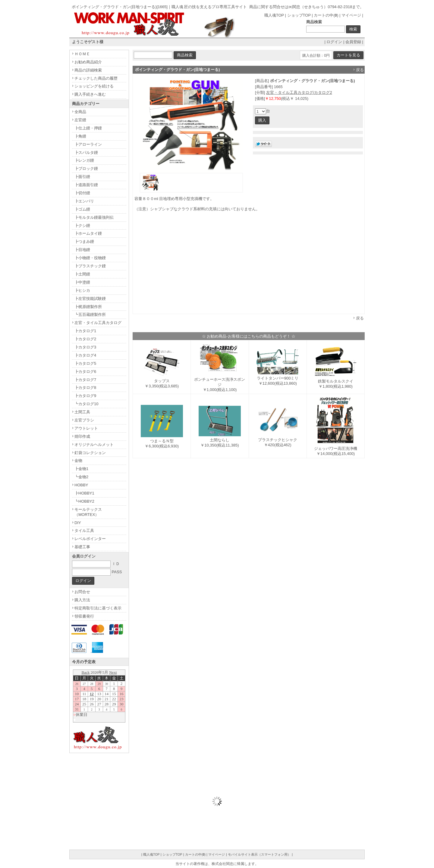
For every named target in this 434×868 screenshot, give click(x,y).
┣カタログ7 (85, 380)
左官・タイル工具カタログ (98, 323)
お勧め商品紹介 (88, 62)
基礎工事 (82, 547)
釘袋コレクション (90, 453)
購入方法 (82, 600)
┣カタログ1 (85, 331)
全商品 (80, 112)
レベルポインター (90, 539)
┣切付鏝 (82, 193)
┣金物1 (81, 469)
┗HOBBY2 (84, 501)
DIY (78, 523)
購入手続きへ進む (90, 94)
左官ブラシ (84, 420)
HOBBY (81, 485)
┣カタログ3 (85, 347)
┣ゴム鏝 (82, 209)
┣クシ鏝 (82, 226)
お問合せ (82, 592)
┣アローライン (88, 144)
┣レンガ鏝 (84, 160)
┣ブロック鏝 (86, 169)
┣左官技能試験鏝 (90, 299)
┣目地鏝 (82, 250)
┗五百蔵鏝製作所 (90, 315)
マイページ (351, 15)
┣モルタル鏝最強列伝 (94, 217)
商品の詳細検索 (88, 70)
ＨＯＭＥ (82, 54)
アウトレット (86, 428)
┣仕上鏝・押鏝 (88, 128)
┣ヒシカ (82, 290)
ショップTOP (299, 15)
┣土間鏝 (82, 274)
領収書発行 (84, 616)
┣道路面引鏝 (86, 185)
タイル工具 (84, 531)
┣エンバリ (84, 201)
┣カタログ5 (85, 363)
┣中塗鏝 (82, 282)
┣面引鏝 (82, 177)
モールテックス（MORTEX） (88, 512)
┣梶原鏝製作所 (88, 307)
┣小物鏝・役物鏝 (90, 258)
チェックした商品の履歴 (96, 78)
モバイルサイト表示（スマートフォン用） (259, 854)
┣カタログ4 (85, 355)
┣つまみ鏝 (84, 242)
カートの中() (326, 15)
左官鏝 (80, 120)
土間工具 (82, 412)
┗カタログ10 (86, 404)
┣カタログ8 (85, 388)
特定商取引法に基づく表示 (98, 608)
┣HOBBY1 (84, 493)
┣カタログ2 (85, 339)
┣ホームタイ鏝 (88, 233)
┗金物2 (81, 477)
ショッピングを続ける (94, 86)
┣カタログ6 (85, 372)
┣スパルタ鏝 (86, 153)
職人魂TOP (274, 15)
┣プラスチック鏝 (90, 266)
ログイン (334, 42)
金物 (78, 461)
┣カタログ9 (85, 396)
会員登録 (353, 42)
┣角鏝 (80, 136)
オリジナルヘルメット (94, 445)
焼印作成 (82, 436)
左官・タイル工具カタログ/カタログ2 (299, 92)
